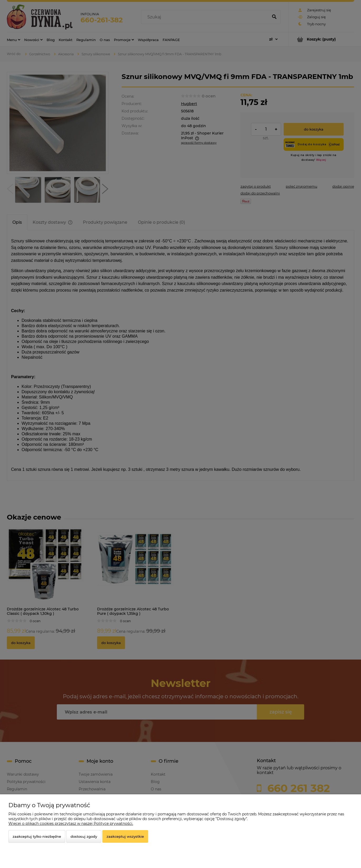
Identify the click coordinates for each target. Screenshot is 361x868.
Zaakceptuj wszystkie (125, 836)
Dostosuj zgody (84, 836)
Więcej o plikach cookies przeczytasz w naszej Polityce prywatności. (71, 824)
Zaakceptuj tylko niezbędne (37, 836)
